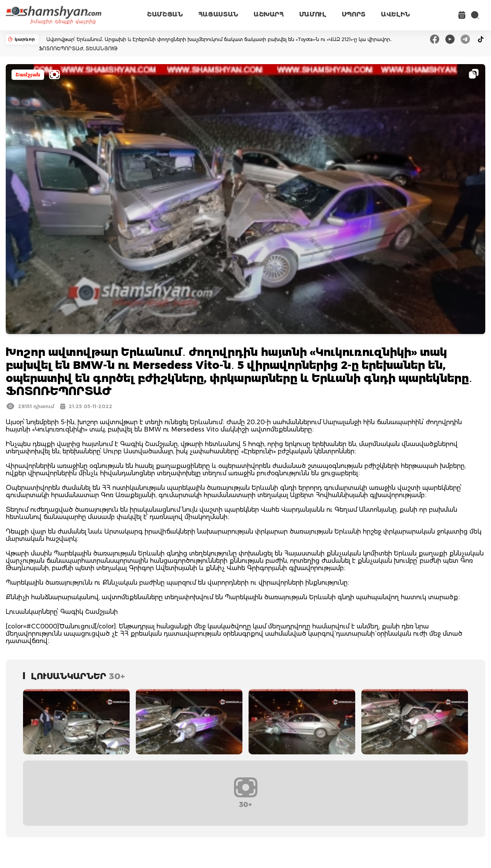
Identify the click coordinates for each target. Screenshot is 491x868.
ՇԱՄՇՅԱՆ (165, 14)
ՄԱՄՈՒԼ (313, 14)
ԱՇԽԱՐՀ (269, 14)
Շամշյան (28, 75)
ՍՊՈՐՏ (354, 14)
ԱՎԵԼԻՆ (395, 14)
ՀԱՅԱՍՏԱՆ (218, 14)
